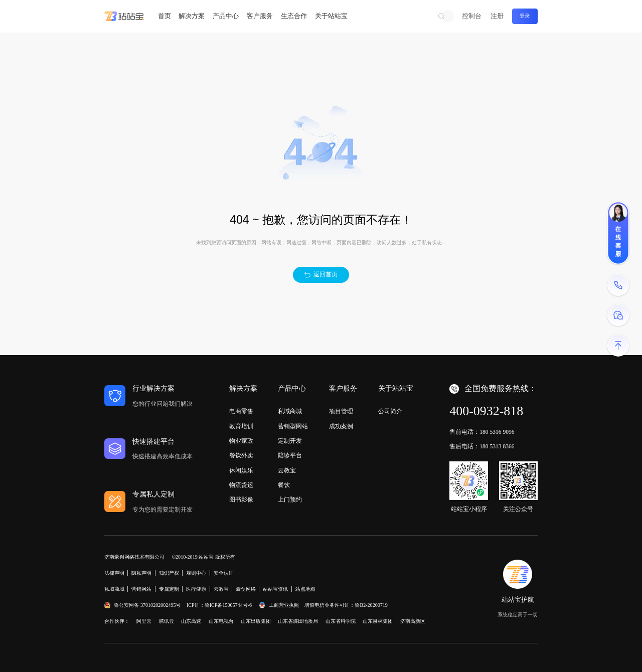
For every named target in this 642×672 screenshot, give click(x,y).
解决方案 (192, 16)
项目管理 (341, 411)
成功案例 (341, 426)
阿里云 (144, 621)
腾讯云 (167, 621)
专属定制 (169, 589)
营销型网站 (293, 426)
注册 (497, 16)
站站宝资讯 (275, 589)
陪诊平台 (290, 455)
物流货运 (241, 485)
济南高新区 (413, 621)
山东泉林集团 (378, 621)
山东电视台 (221, 621)
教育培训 (241, 426)
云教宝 (287, 470)
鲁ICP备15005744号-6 (228, 605)
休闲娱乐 (241, 470)
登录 (525, 16)
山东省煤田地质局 (298, 621)
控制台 (472, 16)
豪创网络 (246, 589)
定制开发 (290, 441)
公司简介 (390, 411)
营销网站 (141, 589)
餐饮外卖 (241, 455)
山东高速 (191, 621)
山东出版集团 (256, 621)
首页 (165, 16)
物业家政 (241, 441)
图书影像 (241, 499)
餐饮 (284, 485)
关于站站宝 (331, 16)
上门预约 (290, 499)
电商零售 (241, 411)
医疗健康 (196, 589)
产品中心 (226, 16)
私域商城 (290, 411)
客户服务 (260, 16)
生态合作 (294, 16)
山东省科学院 (341, 621)
